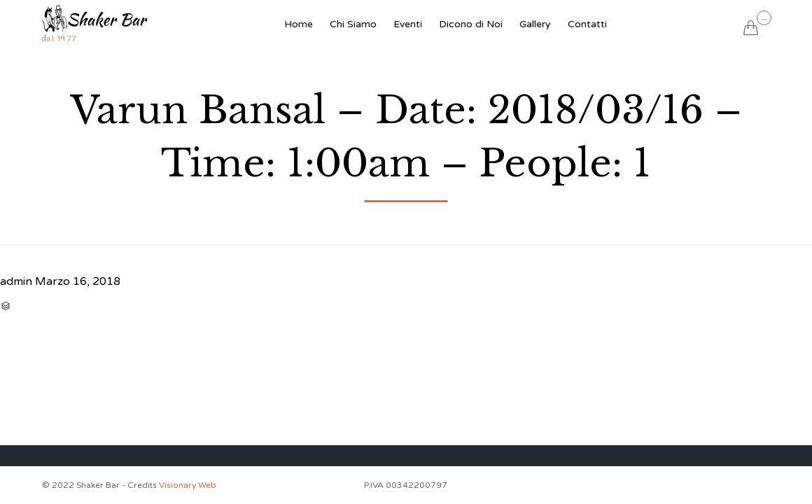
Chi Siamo (353, 24)
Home (299, 24)
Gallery (535, 24)
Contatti (587, 24)
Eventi (408, 24)
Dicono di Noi (471, 24)
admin (16, 281)
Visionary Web (188, 485)
